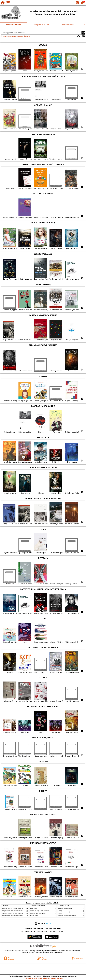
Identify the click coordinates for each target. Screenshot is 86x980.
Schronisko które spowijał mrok (38, 914)
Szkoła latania (33, 908)
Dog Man (60, 910)
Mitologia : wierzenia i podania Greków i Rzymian (14, 908)
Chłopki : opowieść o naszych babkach (40, 910)
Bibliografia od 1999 (69, 25)
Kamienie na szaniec (7, 912)
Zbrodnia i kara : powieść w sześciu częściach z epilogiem (17, 916)
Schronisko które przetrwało (65, 908)
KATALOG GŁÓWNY (14, 25)
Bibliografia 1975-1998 (41, 25)
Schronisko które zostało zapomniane (67, 916)
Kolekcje (27, 36)
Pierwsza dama (34, 916)
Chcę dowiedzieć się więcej (33, 978)
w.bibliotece (53, 951)
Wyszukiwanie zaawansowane (12, 36)
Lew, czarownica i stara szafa (37, 912)
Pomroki (60, 914)
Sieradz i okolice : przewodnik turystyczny (13, 910)
